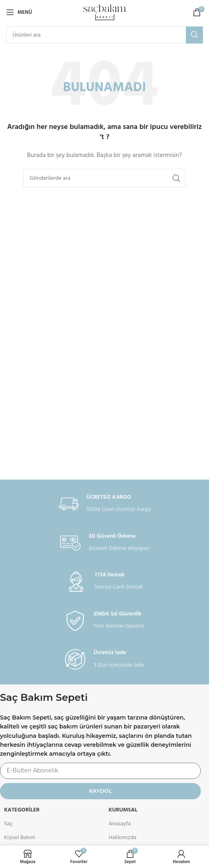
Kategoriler (22, 810)
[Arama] (104, 35)
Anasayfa (120, 824)
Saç (8, 824)
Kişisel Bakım (20, 838)
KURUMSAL (123, 810)
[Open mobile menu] (19, 12)
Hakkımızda (122, 838)
